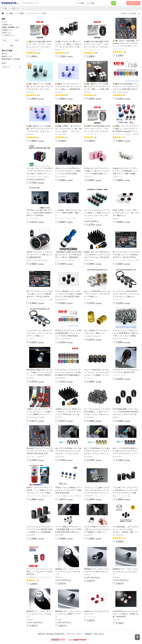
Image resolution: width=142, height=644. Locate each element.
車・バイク (21, 8)
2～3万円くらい (8, 35)
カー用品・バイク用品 (8, 8)
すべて (4, 22)
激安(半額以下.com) (11, 59)
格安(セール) (7, 56)
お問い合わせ (99, 634)
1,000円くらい (7, 25)
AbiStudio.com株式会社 (55, 634)
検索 (12, 46)
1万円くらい (7, 33)
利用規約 (89, 634)
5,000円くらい (7, 30)
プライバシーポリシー (75, 634)
